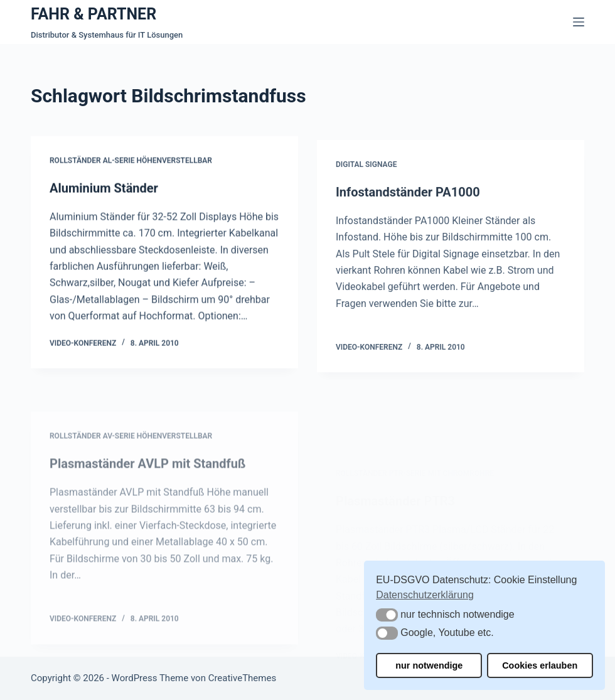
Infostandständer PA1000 (408, 198)
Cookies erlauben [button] (540, 665)
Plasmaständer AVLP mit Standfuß (148, 491)
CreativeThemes (243, 678)
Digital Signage (366, 171)
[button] (387, 615)
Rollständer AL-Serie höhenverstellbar (131, 162)
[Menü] (579, 22)
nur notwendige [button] (429, 665)
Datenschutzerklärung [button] (425, 595)
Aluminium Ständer (104, 189)
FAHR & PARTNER (94, 14)
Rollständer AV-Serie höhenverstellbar (131, 463)
